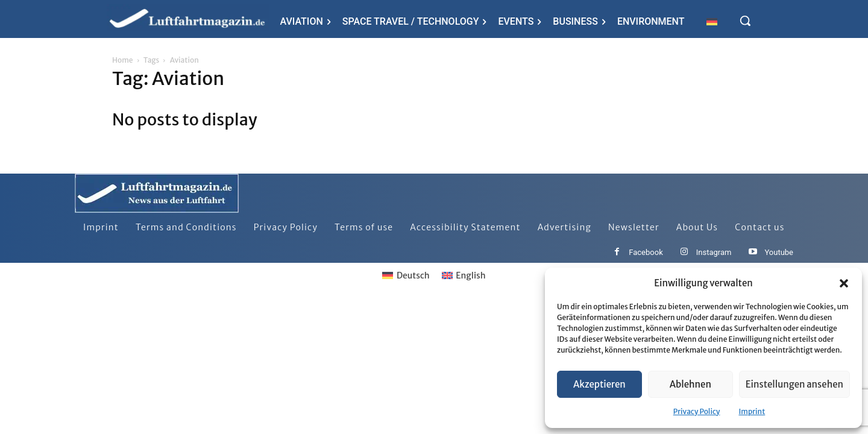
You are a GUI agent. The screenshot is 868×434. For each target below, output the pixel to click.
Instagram (714, 252)
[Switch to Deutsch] (406, 275)
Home (123, 60)
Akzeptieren (599, 384)
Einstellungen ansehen (794, 384)
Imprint (752, 411)
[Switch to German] (712, 21)
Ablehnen (690, 384)
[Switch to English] (464, 275)
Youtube (779, 252)
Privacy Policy (697, 411)
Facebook (646, 252)
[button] (844, 283)
